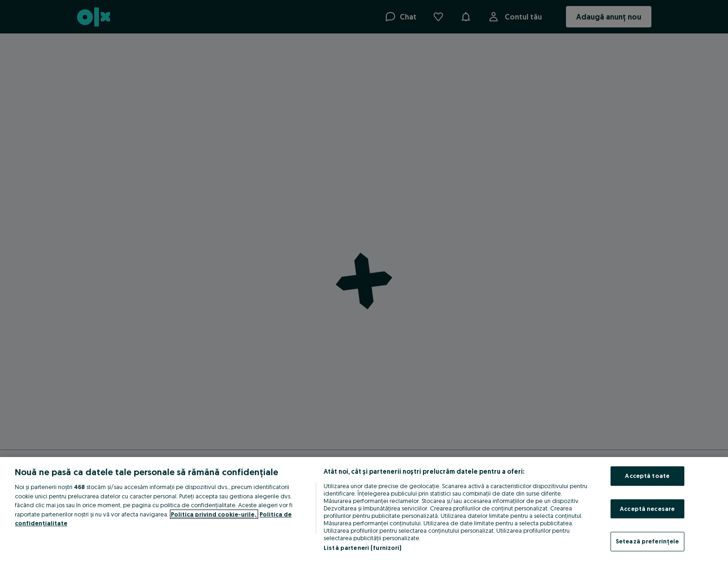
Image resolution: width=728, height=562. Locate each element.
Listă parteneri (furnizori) (363, 548)
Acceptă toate (647, 476)
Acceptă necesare (647, 509)
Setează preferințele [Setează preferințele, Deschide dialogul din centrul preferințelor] (647, 541)
